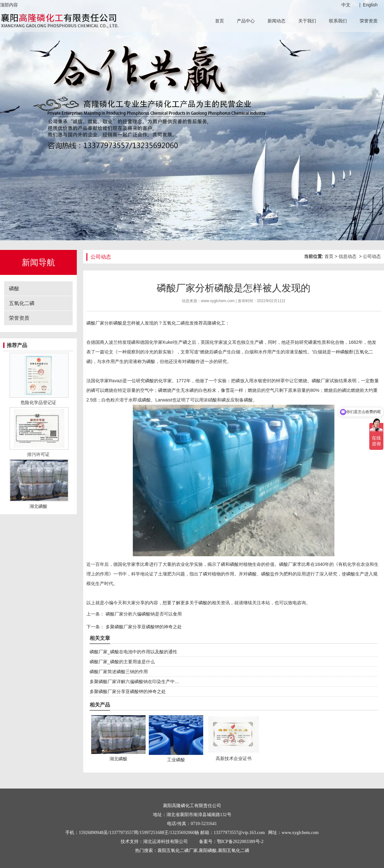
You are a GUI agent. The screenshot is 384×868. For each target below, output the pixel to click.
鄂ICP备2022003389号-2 (240, 842)
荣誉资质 (369, 21)
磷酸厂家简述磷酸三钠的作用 (119, 672)
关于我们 (307, 21)
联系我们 (338, 21)
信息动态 (348, 256)
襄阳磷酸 (208, 851)
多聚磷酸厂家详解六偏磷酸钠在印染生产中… (134, 682)
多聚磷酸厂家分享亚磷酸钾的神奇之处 (143, 627)
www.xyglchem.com (218, 301)
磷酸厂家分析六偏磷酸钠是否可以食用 (143, 614)
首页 (220, 21)
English (370, 5)
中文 (346, 5)
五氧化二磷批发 (178, 323)
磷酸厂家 (95, 323)
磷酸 (14, 289)
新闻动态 (276, 21)
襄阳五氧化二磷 (234, 851)
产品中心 (246, 21)
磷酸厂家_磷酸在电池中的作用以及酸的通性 (133, 652)
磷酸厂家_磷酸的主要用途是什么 (122, 662)
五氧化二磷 (22, 303)
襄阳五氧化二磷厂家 (178, 851)
